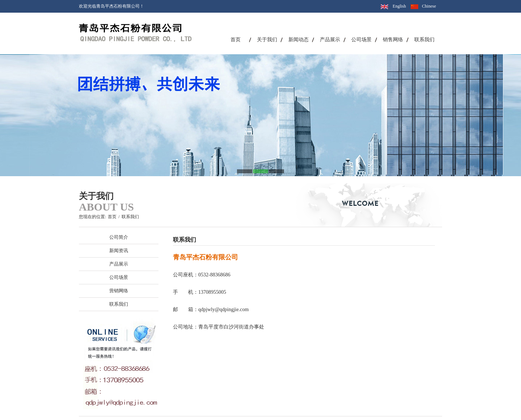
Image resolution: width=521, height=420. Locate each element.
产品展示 (330, 40)
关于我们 (267, 40)
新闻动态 (298, 40)
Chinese (429, 6)
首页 (236, 40)
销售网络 (393, 40)
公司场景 (361, 40)
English (399, 6)
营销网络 (119, 291)
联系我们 (424, 40)
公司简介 (119, 237)
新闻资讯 (119, 251)
